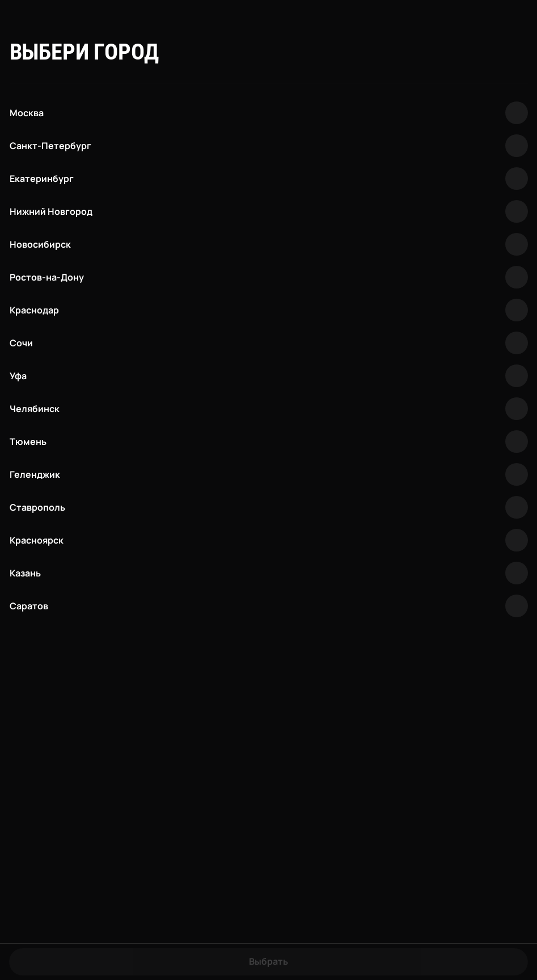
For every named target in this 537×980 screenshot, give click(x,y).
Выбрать (268, 961)
